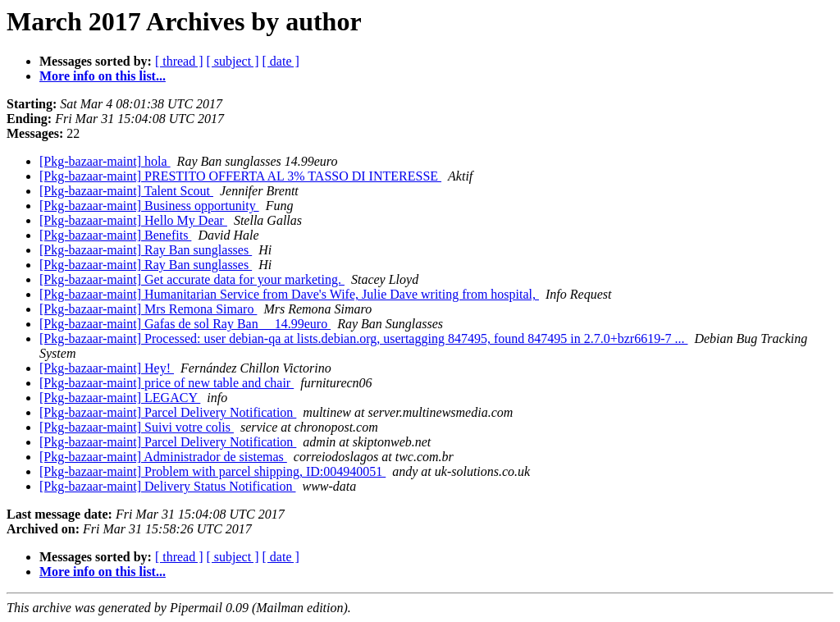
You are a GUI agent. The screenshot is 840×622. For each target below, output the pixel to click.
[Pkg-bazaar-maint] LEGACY (120, 398)
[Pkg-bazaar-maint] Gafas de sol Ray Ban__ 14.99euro (185, 324)
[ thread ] (179, 61)
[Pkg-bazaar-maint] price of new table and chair (167, 383)
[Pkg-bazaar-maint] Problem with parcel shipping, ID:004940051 (212, 471)
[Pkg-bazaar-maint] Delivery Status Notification (167, 486)
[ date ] (281, 61)
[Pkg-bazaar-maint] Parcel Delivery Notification (168, 412)
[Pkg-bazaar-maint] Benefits (115, 235)
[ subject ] (233, 61)
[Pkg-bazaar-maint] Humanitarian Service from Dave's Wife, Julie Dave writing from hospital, (289, 294)
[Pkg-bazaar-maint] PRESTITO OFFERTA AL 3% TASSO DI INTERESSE (240, 176)
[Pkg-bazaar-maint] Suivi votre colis (137, 427)
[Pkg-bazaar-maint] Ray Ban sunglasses (146, 250)
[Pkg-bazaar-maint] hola (105, 161)
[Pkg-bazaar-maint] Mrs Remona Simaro (148, 309)
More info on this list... (103, 76)
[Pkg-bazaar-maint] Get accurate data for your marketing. (192, 279)
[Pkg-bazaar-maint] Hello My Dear (133, 220)
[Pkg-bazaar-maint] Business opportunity (149, 206)
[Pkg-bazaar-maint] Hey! (107, 368)
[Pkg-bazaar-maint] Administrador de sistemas (163, 457)
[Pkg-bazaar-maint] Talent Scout (126, 191)
